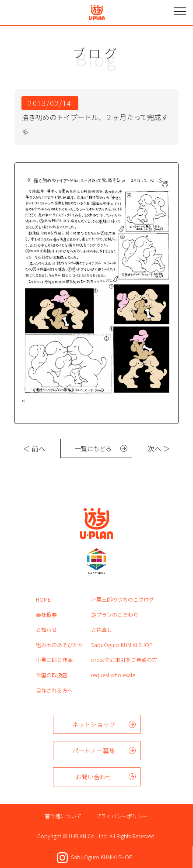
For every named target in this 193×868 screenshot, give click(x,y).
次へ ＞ (159, 448)
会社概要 (46, 615)
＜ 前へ (34, 448)
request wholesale (113, 675)
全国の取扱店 (52, 675)
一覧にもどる (93, 448)
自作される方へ (54, 690)
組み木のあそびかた (60, 645)
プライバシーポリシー (122, 816)
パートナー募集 (94, 751)
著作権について (63, 816)
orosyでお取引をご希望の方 (124, 660)
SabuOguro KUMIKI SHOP (122, 645)
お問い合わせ (94, 777)
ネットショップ (94, 724)
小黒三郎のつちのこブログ (123, 599)
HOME (43, 599)
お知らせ (46, 629)
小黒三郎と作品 (54, 660)
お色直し (102, 629)
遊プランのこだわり (115, 615)
